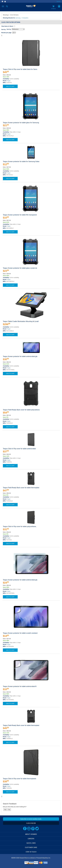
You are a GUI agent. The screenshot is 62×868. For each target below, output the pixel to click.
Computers (25, 18)
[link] (19, 863)
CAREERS (31, 839)
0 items (53, 7)
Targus (9, 81)
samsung (18, 18)
